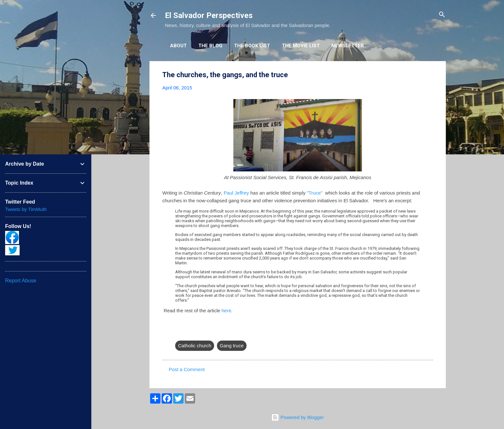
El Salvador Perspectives (209, 15)
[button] (429, 75)
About (178, 46)
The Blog (210, 46)
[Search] (442, 15)
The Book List (252, 46)
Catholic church (195, 346)
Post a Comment (187, 369)
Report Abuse (21, 281)
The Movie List (301, 46)
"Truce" (315, 193)
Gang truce (232, 346)
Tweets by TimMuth (26, 209)
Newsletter (348, 46)
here (226, 310)
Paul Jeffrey (236, 193)
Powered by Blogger (297, 417)
